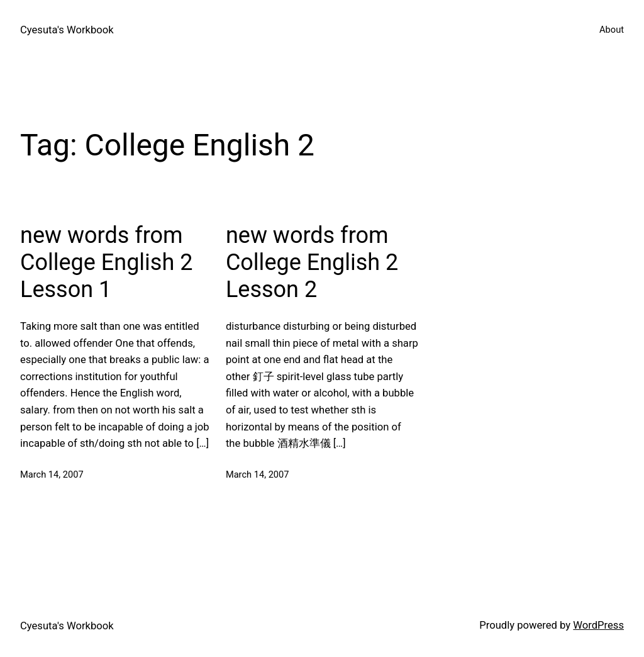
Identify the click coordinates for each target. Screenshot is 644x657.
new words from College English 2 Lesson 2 (312, 262)
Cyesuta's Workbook (67, 30)
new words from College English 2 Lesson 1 (106, 262)
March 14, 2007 (52, 474)
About (612, 30)
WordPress (598, 625)
